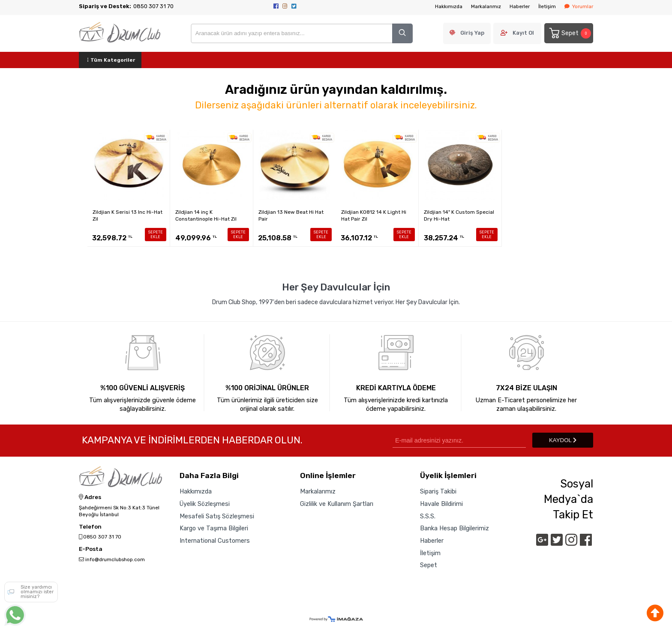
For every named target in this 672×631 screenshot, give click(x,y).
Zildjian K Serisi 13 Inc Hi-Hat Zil (127, 215)
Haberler (520, 6)
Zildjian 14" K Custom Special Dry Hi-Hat (459, 215)
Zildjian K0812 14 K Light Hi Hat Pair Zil (374, 215)
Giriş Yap (472, 33)
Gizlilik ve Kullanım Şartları (337, 504)
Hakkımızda (449, 6)
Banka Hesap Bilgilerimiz (454, 528)
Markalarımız (486, 6)
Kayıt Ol (523, 33)
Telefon (90, 527)
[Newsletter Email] (459, 440)
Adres (90, 497)
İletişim (547, 6)
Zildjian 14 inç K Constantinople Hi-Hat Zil (206, 215)
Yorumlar (579, 6)
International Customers (215, 541)
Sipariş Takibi (438, 491)
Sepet (570, 33)
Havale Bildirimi (441, 504)
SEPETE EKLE (156, 235)
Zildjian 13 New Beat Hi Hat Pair (291, 215)
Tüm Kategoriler (110, 60)
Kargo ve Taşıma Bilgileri (214, 528)
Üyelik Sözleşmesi (205, 504)
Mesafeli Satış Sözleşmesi (217, 516)
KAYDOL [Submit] (563, 440)
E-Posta (91, 549)
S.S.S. (428, 516)
